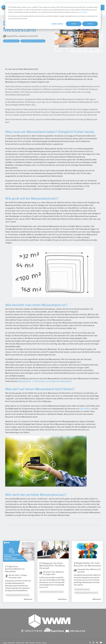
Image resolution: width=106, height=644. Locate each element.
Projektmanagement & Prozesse (33, 41)
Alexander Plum (11, 36)
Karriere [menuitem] (38, 643)
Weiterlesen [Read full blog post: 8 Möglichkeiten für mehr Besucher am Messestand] (97, 599)
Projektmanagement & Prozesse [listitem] (17, 595)
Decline (90, 24)
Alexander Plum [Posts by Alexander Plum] (49, 572)
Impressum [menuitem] (11, 643)
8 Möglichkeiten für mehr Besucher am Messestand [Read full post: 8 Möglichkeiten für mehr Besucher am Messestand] (87, 564)
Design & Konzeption (11, 41)
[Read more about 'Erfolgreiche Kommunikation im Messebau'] (19, 551)
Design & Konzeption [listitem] (82, 589)
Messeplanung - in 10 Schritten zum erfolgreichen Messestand (45, 381)
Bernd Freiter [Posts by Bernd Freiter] (14, 575)
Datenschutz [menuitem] (20, 643)
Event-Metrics (86, 409)
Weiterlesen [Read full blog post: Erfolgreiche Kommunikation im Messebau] (28, 599)
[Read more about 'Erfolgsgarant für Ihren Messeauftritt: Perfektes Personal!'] (53, 550)
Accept (74, 24)
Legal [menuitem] (5, 643)
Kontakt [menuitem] (32, 643)
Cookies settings (57, 24)
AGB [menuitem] (27, 643)
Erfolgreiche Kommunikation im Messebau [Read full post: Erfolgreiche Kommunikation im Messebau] (15, 569)
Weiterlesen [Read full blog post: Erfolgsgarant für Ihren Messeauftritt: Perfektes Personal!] (62, 599)
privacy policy (83, 12)
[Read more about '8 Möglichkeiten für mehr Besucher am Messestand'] (87, 550)
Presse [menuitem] (44, 643)
